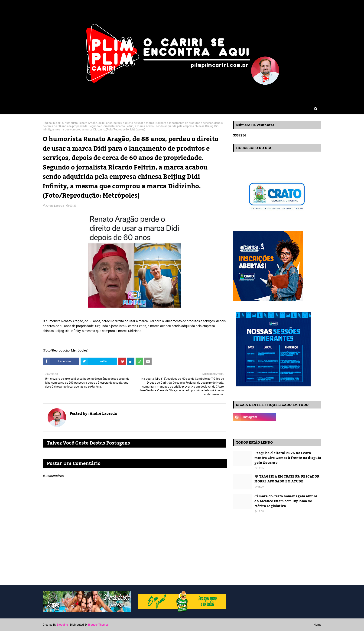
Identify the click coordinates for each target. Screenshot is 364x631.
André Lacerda (55, 206)
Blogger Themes (98, 625)
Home (317, 625)
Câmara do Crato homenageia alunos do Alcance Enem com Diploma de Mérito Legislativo (286, 501)
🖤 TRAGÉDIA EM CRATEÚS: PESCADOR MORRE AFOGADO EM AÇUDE (287, 479)
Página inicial (51, 123)
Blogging (62, 625)
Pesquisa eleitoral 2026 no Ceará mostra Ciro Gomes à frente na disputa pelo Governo (288, 458)
